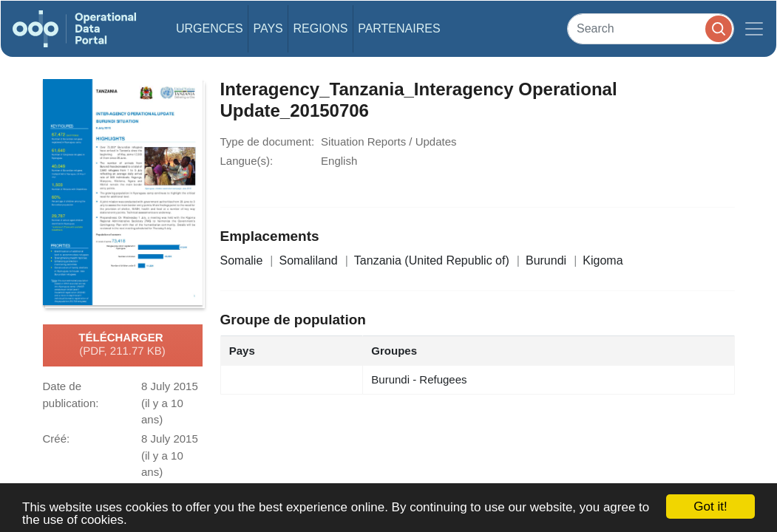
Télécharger (122, 345)
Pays (268, 28)
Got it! (710, 507)
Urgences (210, 28)
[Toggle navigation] (754, 29)
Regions (321, 28)
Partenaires (399, 28)
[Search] (651, 28)
